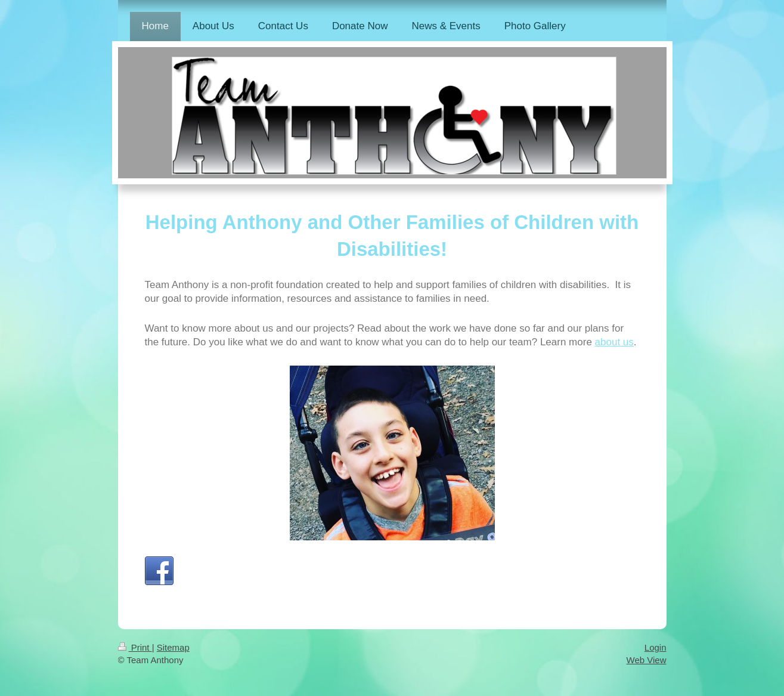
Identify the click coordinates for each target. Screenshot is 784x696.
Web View (647, 660)
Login (656, 647)
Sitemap (173, 647)
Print (135, 647)
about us (614, 342)
